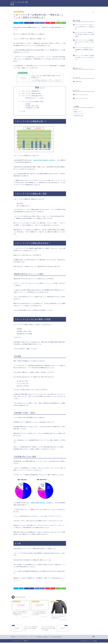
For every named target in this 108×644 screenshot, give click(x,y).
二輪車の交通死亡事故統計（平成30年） (44, 162)
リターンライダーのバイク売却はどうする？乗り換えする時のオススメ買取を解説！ (84, 34)
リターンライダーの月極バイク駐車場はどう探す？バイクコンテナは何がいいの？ (84, 57)
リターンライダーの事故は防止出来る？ (32, 97)
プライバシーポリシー (17, 642)
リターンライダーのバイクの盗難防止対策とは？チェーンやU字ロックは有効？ (84, 42)
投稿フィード (78, 112)
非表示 (42, 89)
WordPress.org (79, 116)
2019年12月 (78, 82)
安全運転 (28, 105)
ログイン (77, 110)
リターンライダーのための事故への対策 (32, 103)
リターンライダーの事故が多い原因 (31, 95)
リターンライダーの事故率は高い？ (31, 92)
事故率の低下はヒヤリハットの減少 (35, 99)
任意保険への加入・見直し (32, 107)
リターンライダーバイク (81, 98)
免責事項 (26, 642)
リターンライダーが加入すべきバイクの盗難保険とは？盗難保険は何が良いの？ (84, 50)
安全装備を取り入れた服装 (32, 109)
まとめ (23, 113)
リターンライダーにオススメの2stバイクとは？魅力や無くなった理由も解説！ (84, 27)
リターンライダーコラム (19, 12)
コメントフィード (79, 114)
